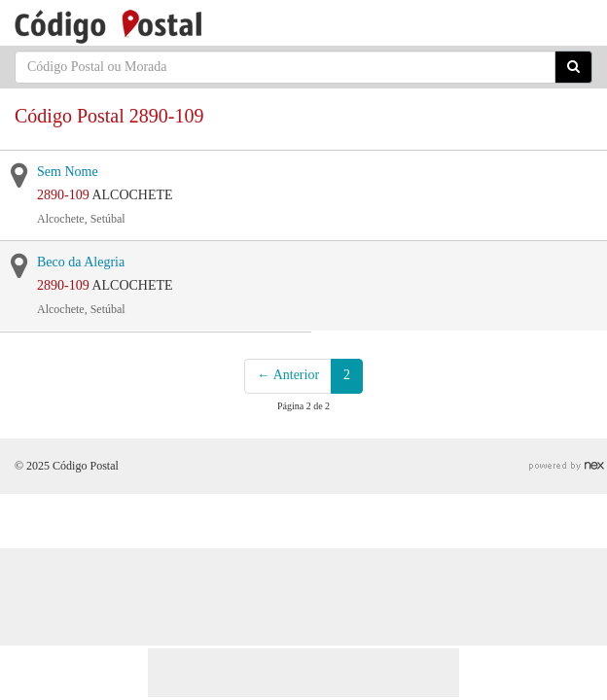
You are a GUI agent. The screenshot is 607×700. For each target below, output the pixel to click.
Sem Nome (68, 172)
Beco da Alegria (81, 262)
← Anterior (288, 375)
